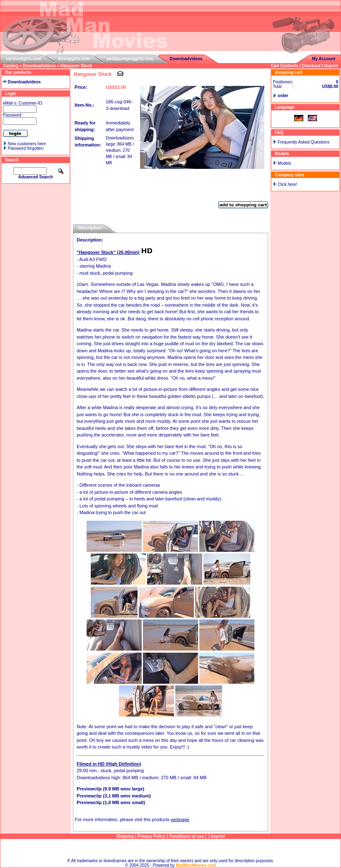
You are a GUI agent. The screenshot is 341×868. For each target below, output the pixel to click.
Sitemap (170, 849)
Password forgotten (26, 148)
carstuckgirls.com (24, 59)
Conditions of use (186, 836)
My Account (324, 59)
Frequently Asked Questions (304, 142)
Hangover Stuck (76, 66)
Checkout (311, 66)
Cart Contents (284, 66)
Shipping (125, 836)
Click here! (287, 184)
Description (90, 228)
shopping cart (288, 72)
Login (11, 94)
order (283, 96)
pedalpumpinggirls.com (130, 59)
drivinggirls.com (74, 59)
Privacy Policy (152, 836)
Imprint (331, 66)
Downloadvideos (186, 59)
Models (284, 163)
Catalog (11, 66)
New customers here (27, 144)
